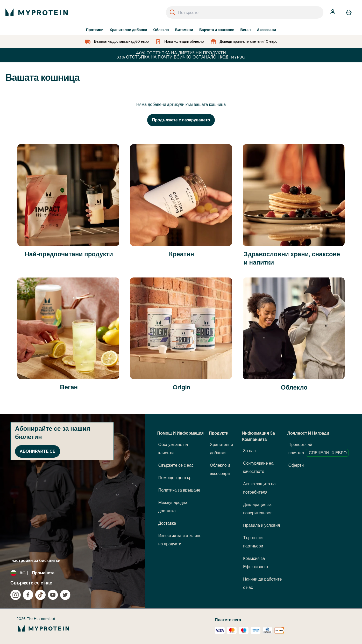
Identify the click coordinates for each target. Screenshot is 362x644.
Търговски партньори (253, 542)
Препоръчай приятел (318, 449)
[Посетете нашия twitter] (65, 595)
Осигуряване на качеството (258, 467)
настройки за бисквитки (36, 561)
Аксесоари (266, 30)
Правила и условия (261, 525)
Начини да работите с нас (262, 583)
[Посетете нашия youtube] (53, 595)
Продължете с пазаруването (181, 120)
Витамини (184, 30)
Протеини (95, 30)
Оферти (296, 465)
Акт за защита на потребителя (259, 488)
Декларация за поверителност (257, 509)
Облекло (161, 30)
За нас (249, 451)
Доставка (167, 523)
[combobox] (245, 12)
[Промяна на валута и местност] (72, 573)
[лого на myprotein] (37, 12)
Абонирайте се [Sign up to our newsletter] (38, 451)
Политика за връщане (179, 490)
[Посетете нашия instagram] (16, 595)
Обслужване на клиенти (173, 449)
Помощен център (175, 478)
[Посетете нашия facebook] (28, 595)
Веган (245, 30)
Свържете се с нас (176, 465)
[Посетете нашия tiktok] (40, 595)
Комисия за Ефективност (256, 563)
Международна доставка (173, 507)
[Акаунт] (333, 12)
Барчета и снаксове (217, 30)
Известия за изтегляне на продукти (180, 540)
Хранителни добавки (128, 30)
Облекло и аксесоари (220, 469)
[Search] (173, 12)
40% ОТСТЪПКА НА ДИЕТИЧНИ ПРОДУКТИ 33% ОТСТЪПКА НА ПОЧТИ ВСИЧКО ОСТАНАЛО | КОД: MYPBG (181, 55)
